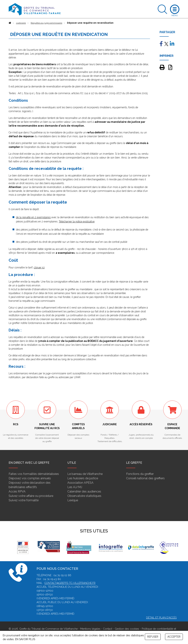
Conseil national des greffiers (145, 478)
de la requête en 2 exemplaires (33, 217)
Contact (108, 629)
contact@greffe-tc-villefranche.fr (70, 583)
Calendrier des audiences (84, 491)
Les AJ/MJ (75, 487)
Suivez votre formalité (24, 500)
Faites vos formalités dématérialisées (34, 474)
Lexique (73, 500)
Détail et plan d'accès (161, 618)
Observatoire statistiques (84, 496)
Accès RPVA (17, 491)
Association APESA (80, 483)
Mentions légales (90, 629)
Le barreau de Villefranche (85, 474)
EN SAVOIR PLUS (25, 639)
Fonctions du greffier (140, 474)
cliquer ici (39, 267)
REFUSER (153, 637)
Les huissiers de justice (83, 478)
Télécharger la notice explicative (77, 222)
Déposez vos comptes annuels (30, 478)
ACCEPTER (174, 637)
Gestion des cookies (127, 629)
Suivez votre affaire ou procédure (31, 496)
